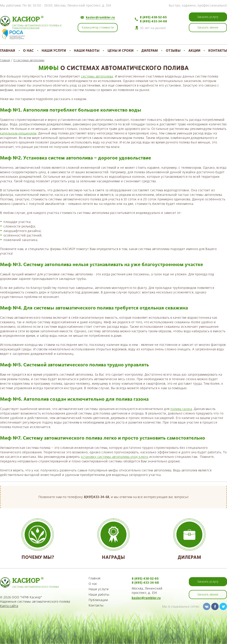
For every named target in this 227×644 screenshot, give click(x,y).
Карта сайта (9, 606)
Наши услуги (54, 50)
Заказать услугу (208, 582)
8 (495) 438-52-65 (153, 17)
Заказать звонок (208, 595)
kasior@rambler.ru (100, 17)
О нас (28, 50)
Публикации (98, 600)
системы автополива (97, 76)
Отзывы (173, 50)
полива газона (181, 409)
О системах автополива (29, 60)
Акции (194, 50)
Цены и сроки (121, 50)
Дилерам (150, 50)
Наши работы (87, 50)
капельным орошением (18, 133)
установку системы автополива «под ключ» (115, 457)
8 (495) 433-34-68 (153, 21)
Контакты (218, 50)
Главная (8, 50)
